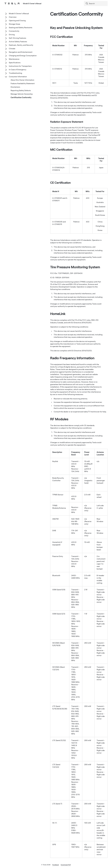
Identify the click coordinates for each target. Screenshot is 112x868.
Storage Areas (14, 24)
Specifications (15, 63)
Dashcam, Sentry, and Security (21, 45)
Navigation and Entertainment (21, 52)
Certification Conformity (21, 97)
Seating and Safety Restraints (21, 28)
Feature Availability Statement (23, 83)
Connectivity (14, 31)
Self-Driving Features (17, 38)
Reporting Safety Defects (21, 90)
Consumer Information (18, 77)
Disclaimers (15, 87)
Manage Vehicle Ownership (22, 94)
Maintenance (14, 59)
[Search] (96, 4)
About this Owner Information (22, 80)
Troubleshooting (15, 73)
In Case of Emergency (18, 70)
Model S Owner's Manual (19, 14)
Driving (12, 35)
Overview (13, 17)
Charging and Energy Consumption (23, 56)
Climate (12, 49)
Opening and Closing (17, 21)
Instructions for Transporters (20, 66)
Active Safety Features (18, 42)
